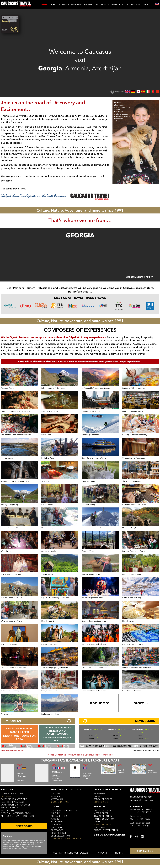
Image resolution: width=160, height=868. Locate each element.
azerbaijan (57, 799)
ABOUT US (136, 4)
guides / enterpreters (106, 830)
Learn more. (23, 849)
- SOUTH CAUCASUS (81, 4)
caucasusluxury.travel (142, 800)
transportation (103, 816)
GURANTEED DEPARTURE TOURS (67, 839)
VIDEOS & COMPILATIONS (110, 835)
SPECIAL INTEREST (60, 816)
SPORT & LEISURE (59, 833)
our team (6, 796)
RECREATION (57, 830)
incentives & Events (107, 790)
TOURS (97, 4)
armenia (55, 796)
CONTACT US (145, 851)
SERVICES (125, 4)
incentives (99, 794)
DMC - (66, 790)
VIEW (20, 765)
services (100, 807)
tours (55, 807)
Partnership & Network (14, 799)
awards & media (10, 808)
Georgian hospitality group (16, 813)
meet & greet (101, 813)
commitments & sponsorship (17, 805)
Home (53, 4)
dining (97, 822)
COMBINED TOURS (60, 802)
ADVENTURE (57, 822)
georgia (56, 794)
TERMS (119, 853)
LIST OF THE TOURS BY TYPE (65, 811)
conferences (101, 802)
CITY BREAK (57, 827)
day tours (99, 827)
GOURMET (56, 825)
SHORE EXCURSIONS (61, 836)
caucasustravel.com (141, 797)
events (98, 796)
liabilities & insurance (13, 802)
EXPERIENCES (63, 4)
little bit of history (12, 794)
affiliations (7, 811)
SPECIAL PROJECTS (103, 799)
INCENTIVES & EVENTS (111, 4)
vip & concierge (102, 825)
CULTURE (55, 813)
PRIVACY (102, 853)
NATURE (55, 819)
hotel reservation (104, 819)
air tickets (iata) (103, 811)
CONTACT (146, 4)
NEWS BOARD (24, 826)
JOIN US (45, 4)
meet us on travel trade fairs (17, 816)
